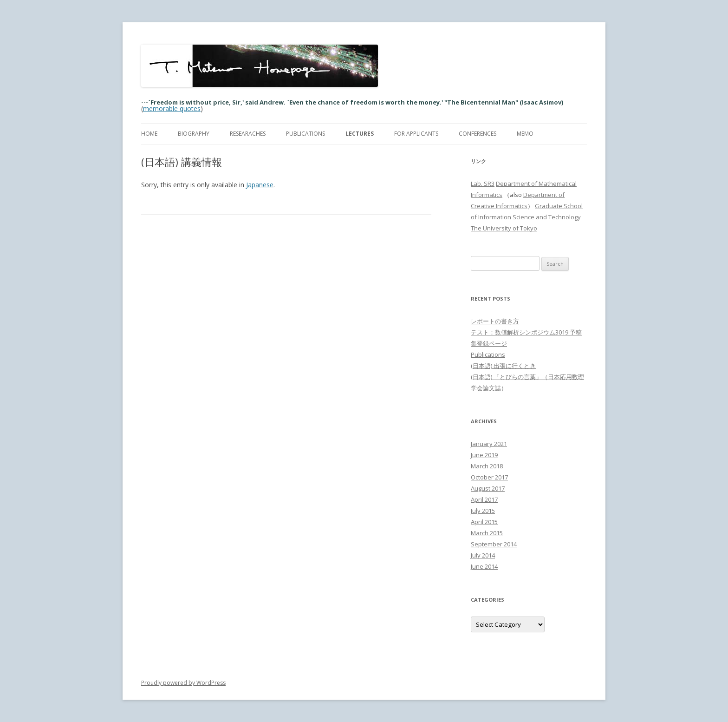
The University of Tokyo (504, 228)
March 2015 (487, 533)
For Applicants (416, 134)
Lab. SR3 (483, 184)
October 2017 (489, 477)
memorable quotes (172, 108)
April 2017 (484, 499)
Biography (194, 134)
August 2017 (488, 488)
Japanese (260, 185)
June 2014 (484, 566)
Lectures (360, 134)
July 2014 (483, 555)
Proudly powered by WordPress (183, 683)
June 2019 (484, 455)
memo (525, 134)
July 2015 (483, 511)
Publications (305, 134)
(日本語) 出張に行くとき (503, 366)
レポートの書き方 (495, 321)
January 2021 (489, 444)
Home (149, 134)
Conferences (478, 134)
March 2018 (487, 466)
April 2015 (484, 522)
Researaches (248, 134)
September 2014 (494, 544)
